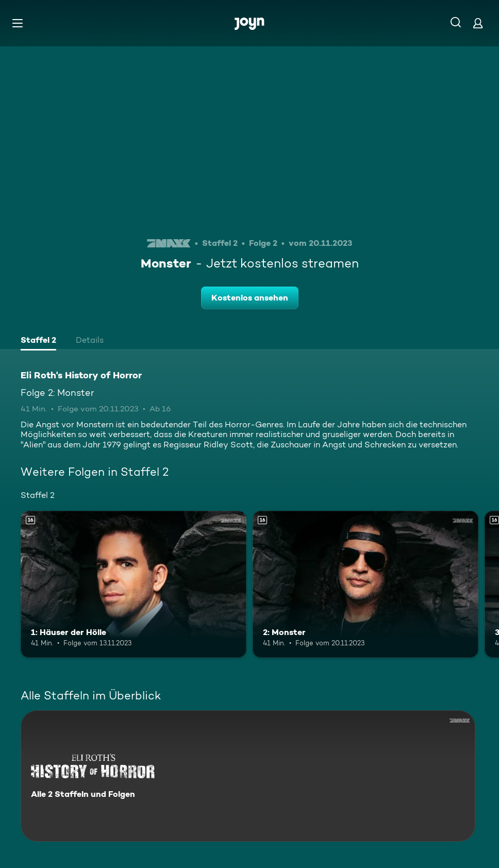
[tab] (38, 341)
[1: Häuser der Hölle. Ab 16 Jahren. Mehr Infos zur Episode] (134, 584)
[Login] (478, 23)
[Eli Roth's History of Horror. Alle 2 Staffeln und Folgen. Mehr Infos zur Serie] (248, 776)
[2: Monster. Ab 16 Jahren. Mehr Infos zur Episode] (365, 584)
